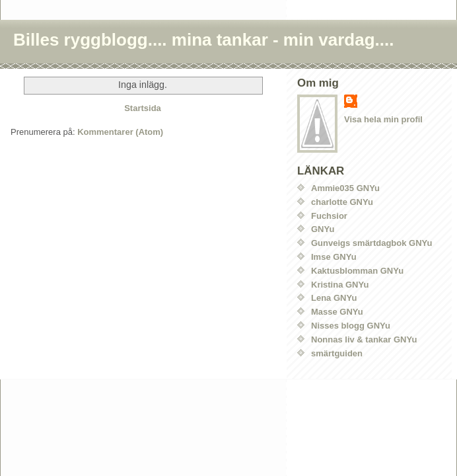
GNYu (323, 229)
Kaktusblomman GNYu (357, 271)
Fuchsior (329, 216)
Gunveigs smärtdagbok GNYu (372, 243)
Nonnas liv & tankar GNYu (364, 339)
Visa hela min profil (383, 119)
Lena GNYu (334, 298)
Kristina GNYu (340, 285)
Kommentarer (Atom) (120, 132)
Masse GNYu (337, 312)
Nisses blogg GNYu (351, 326)
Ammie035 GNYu (345, 188)
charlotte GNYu (342, 202)
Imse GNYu (334, 257)
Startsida (143, 108)
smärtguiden (337, 353)
